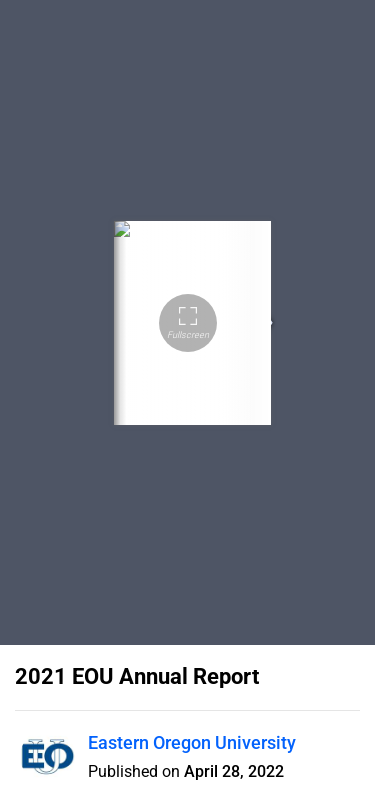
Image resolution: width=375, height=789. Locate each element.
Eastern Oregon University (192, 742)
